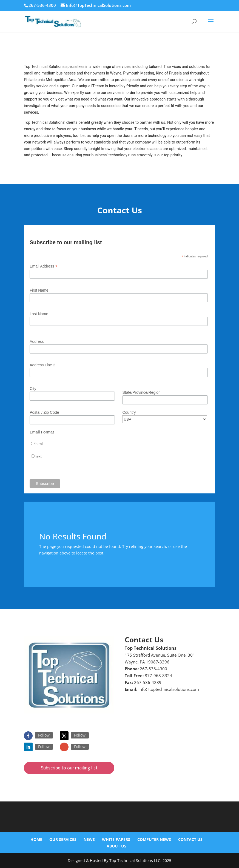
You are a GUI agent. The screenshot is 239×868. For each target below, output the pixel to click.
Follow (44, 735)
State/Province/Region (141, 392)
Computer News (154, 839)
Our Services (63, 839)
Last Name (39, 314)
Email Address (44, 266)
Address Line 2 (42, 365)
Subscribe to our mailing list (69, 768)
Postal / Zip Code (44, 412)
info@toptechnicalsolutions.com (169, 689)
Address (37, 341)
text (39, 456)
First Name (39, 290)
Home (36, 839)
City (33, 389)
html (39, 444)
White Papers (116, 839)
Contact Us (190, 839)
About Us (116, 846)
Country (129, 412)
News (89, 839)
